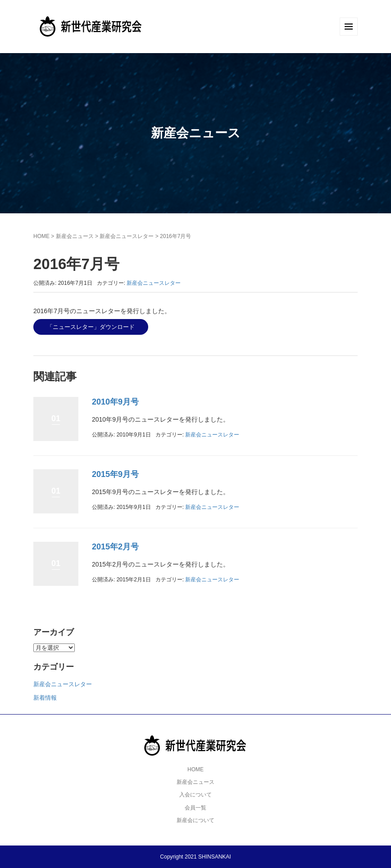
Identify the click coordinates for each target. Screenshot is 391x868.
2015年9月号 (115, 474)
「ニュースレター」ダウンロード (91, 327)
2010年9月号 (115, 402)
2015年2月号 (115, 547)
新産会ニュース (75, 236)
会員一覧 (195, 808)
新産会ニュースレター (127, 236)
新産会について (195, 820)
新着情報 (45, 698)
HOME (41, 236)
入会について (195, 795)
